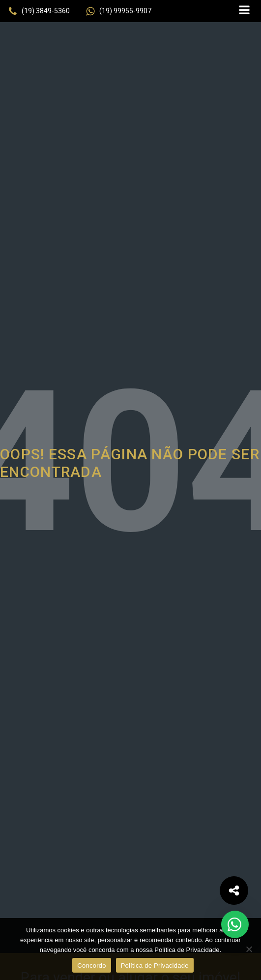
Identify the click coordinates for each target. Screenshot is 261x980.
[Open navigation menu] (244, 11)
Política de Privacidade (155, 965)
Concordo (91, 965)
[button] (39, 11)
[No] (249, 949)
